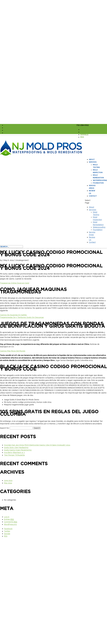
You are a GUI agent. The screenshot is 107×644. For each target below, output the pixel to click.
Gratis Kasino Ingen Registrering (18, 450)
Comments (11, 522)
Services (93, 162)
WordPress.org (10, 524)
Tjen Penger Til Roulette (14, 455)
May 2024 (8, 483)
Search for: (5, 428)
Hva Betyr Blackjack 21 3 (14, 452)
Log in (7, 517)
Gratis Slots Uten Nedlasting (16, 448)
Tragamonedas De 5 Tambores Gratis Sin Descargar (22, 317)
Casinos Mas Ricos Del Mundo (13, 351)
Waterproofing (100, 180)
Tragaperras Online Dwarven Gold (15, 283)
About (92, 159)
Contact (93, 196)
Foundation (98, 183)
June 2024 (8, 480)
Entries (9, 519)
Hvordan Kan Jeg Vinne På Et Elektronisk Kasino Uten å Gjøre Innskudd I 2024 (37, 445)
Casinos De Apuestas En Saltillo (13, 315)
